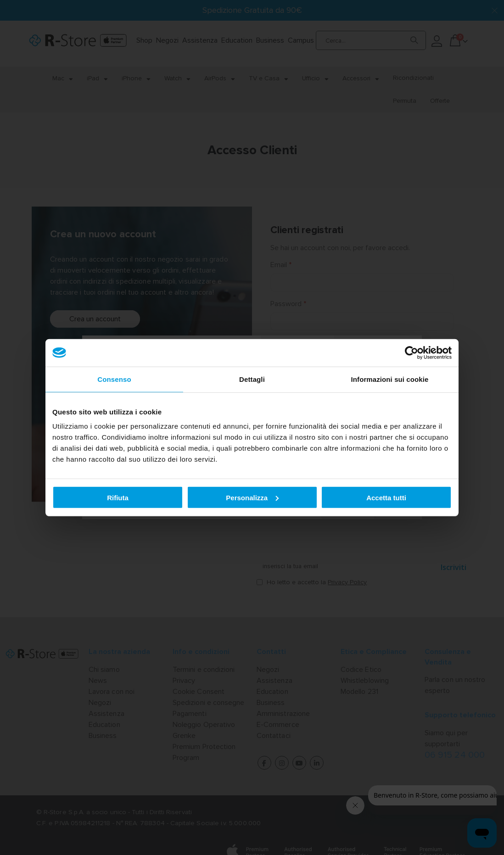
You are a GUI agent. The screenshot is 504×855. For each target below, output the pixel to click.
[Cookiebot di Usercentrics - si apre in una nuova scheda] (412, 352)
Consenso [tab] (114, 379)
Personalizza (252, 497)
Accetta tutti (386, 497)
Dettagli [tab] (252, 379)
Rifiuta (118, 497)
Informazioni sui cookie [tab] (390, 379)
